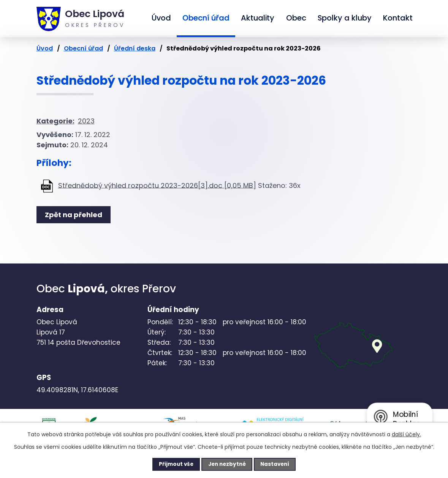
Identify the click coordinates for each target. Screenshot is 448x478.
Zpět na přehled (75, 215)
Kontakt (398, 18)
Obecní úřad (206, 18)
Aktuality (258, 18)
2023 (86, 121)
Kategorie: (55, 121)
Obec (296, 18)
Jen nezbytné (227, 464)
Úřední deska (135, 48)
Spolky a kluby (345, 18)
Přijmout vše (172, 464)
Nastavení (280, 464)
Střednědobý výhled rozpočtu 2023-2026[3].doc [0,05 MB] (157, 185)
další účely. (406, 434)
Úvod (161, 18)
